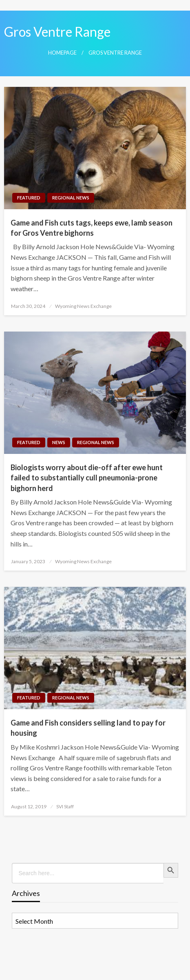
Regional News (71, 198)
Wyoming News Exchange (83, 306)
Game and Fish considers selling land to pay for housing (88, 728)
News (59, 442)
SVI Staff (65, 806)
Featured (29, 198)
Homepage (62, 53)
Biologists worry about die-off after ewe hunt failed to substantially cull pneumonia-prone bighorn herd (87, 478)
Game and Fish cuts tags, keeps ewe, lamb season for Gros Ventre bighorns (92, 228)
